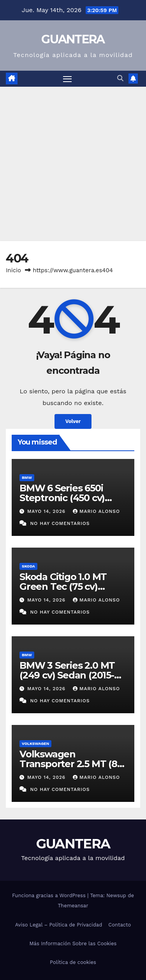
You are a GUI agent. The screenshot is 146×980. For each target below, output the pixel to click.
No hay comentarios (60, 523)
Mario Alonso (96, 511)
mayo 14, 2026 (47, 511)
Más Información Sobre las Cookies (73, 943)
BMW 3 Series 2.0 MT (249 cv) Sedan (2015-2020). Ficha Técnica (67, 675)
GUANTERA (73, 39)
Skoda (28, 566)
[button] (120, 78)
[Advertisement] (73, 164)
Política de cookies (73, 962)
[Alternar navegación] (67, 79)
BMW (27, 478)
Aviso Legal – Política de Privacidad (59, 925)
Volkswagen (35, 743)
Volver (73, 421)
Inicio (13, 270)
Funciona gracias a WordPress (50, 895)
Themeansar (73, 906)
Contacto (120, 925)
